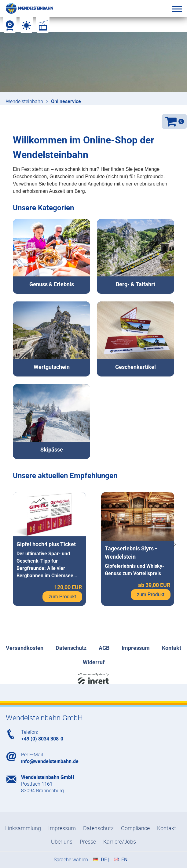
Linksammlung (23, 828)
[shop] (94, 394)
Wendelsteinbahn (24, 101)
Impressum (62, 828)
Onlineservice (66, 101)
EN (124, 859)
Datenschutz (98, 828)
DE (104, 859)
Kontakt (167, 828)
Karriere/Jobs (120, 841)
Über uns (62, 841)
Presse (88, 841)
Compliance (135, 828)
